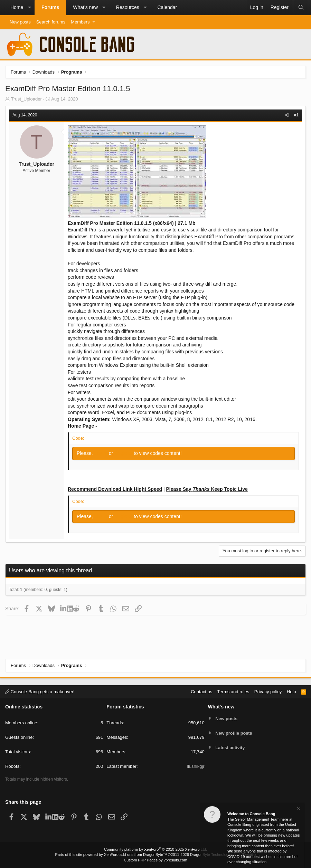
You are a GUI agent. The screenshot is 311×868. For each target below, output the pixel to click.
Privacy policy (268, 692)
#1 (296, 115)
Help (291, 692)
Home (17, 7)
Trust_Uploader (26, 99)
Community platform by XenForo (155, 849)
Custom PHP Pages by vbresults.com (155, 860)
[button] (29, 8)
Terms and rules (233, 692)
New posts (20, 22)
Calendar (167, 7)
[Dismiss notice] (298, 809)
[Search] (301, 8)
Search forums (51, 22)
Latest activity (230, 748)
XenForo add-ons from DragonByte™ (135, 855)
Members (80, 22)
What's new (85, 7)
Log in (102, 453)
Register (124, 453)
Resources (128, 7)
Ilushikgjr (195, 766)
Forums (50, 7)
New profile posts (234, 733)
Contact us (201, 692)
